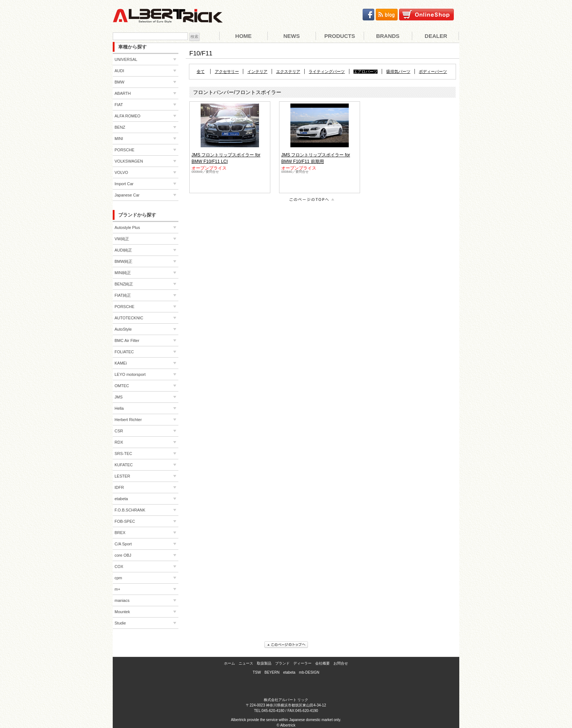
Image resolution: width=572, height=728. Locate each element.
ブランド (282, 663)
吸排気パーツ (398, 72)
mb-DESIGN (309, 672)
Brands (388, 36)
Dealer (436, 36)
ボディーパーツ (433, 72)
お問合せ (341, 663)
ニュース (246, 663)
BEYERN (272, 672)
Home (244, 36)
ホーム (229, 663)
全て (201, 72)
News (292, 36)
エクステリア (288, 72)
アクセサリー (227, 72)
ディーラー (302, 663)
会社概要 (322, 663)
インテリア (257, 72)
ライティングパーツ (327, 72)
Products (340, 36)
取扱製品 (264, 663)
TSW (257, 672)
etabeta (289, 672)
